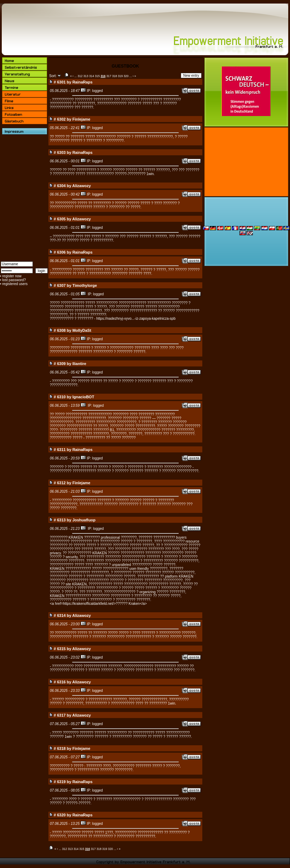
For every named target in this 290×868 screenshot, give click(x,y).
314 (92, 76)
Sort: (53, 76)
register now (12, 276)
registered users (15, 284)
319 (120, 76)
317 (109, 76)
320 (126, 76)
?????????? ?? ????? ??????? (111, 438)
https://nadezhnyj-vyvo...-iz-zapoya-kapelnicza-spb (136, 319)
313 (86, 76)
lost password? (14, 280)
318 (115, 76)
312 (80, 76)
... (76, 76)
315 (97, 76)
